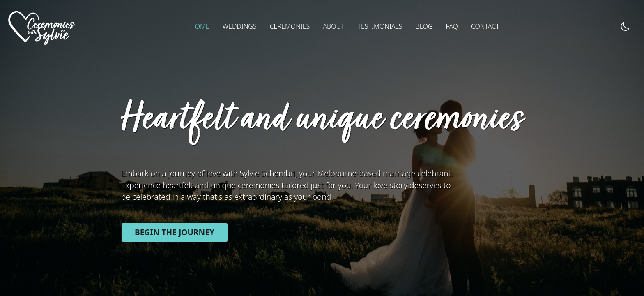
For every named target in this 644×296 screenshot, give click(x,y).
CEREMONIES (290, 26)
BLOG (424, 26)
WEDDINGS (240, 26)
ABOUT (333, 26)
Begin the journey (175, 232)
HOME (200, 26)
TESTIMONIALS (380, 26)
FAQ (452, 26)
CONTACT (485, 26)
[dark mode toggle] (625, 26)
